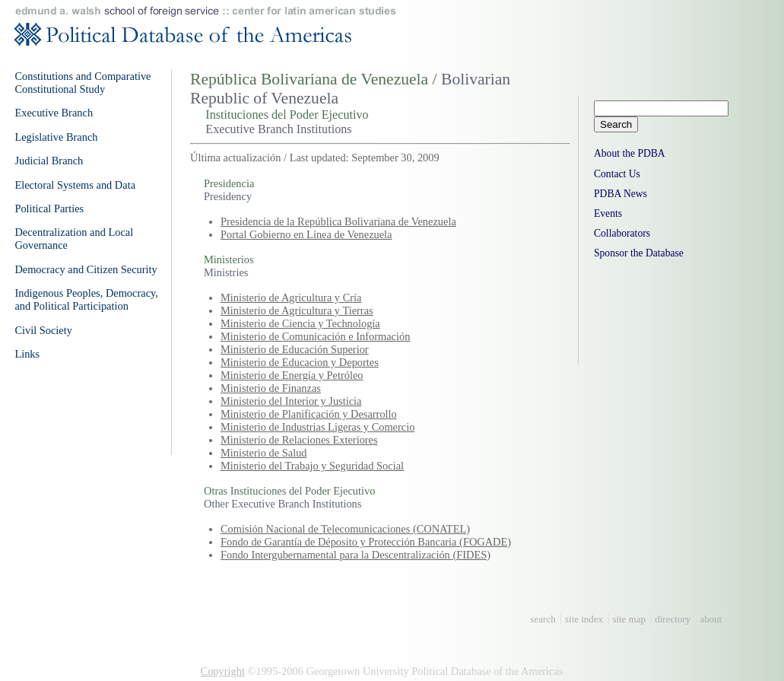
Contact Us (617, 174)
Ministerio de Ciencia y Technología (300, 323)
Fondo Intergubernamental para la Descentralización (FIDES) (355, 555)
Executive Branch (54, 113)
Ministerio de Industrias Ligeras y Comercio (317, 427)
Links (27, 354)
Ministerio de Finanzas (271, 388)
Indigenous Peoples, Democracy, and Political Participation (86, 299)
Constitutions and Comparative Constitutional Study (83, 83)
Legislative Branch (56, 137)
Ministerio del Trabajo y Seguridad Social (312, 466)
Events (608, 213)
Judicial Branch (49, 161)
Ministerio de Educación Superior (295, 349)
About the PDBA (630, 153)
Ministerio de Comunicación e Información (315, 336)
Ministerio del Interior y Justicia (291, 401)
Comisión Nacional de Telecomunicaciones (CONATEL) (345, 529)
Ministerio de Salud (264, 453)
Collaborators (622, 233)
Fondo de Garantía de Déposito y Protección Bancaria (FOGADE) (366, 542)
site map (629, 619)
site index (584, 619)
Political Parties (49, 208)
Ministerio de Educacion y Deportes (300, 362)
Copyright (223, 671)
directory (673, 619)
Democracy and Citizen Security (86, 269)
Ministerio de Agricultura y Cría (291, 298)
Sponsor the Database (639, 253)
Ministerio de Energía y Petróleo (292, 375)
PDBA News (621, 194)
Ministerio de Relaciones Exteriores (299, 440)
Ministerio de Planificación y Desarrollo (309, 414)
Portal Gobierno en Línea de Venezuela (306, 234)
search (543, 619)
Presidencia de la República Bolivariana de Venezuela (338, 221)
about (711, 619)
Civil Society (43, 330)
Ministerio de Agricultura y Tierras (297, 310)
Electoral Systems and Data (75, 185)
